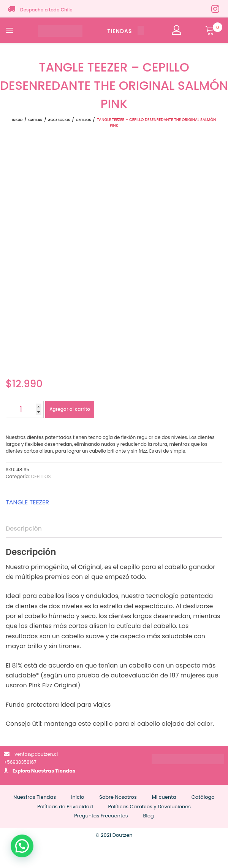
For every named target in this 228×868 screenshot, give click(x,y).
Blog (149, 816)
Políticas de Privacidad (65, 807)
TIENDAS (125, 31)
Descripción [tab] (24, 529)
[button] (22, 846)
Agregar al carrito (70, 409)
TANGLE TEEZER (27, 502)
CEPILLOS (84, 120)
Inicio (17, 120)
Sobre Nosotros (118, 797)
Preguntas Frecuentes (101, 816)
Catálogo (203, 797)
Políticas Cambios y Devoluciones (149, 807)
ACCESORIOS (59, 120)
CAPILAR (35, 120)
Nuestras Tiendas (53, 771)
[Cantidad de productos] (25, 409)
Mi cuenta (164, 797)
